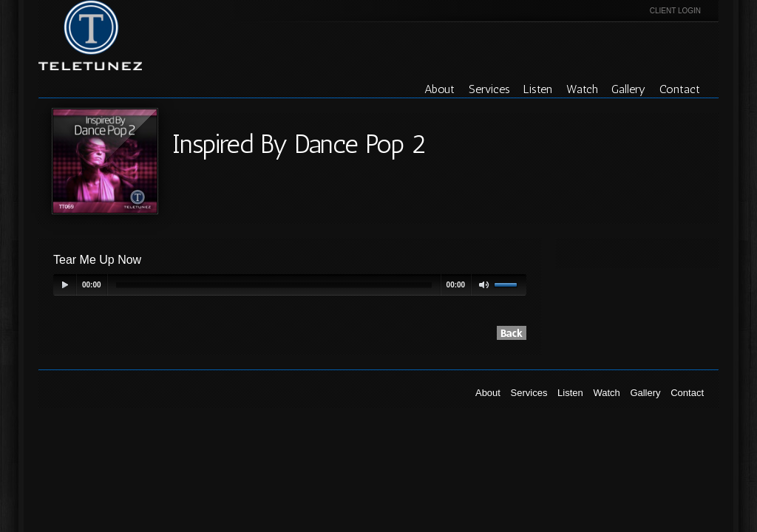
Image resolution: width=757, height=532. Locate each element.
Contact (680, 89)
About (439, 89)
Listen (538, 89)
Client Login (675, 11)
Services (489, 89)
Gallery (628, 89)
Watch (582, 89)
